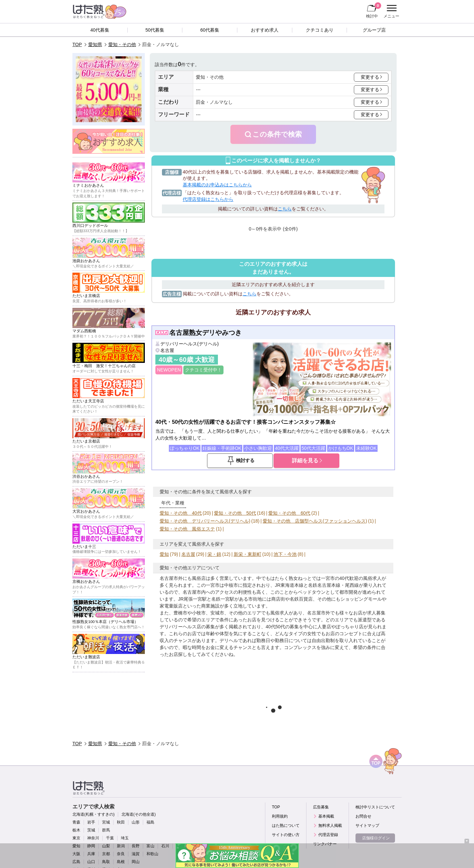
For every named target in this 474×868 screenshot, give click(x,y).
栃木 (76, 830)
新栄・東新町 (248, 554)
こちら (285, 209)
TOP (77, 44)
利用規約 (280, 816)
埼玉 (125, 838)
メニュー (391, 12)
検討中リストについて (375, 807)
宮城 (106, 822)
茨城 (91, 830)
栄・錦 (214, 554)
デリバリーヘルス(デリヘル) (189, 344)
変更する (370, 77)
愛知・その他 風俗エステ (187, 529)
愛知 (164, 554)
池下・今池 (285, 554)
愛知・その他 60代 (289, 513)
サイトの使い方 (286, 835)
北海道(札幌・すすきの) (93, 814)
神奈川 (93, 838)
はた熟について (286, 826)
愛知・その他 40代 (181, 513)
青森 (76, 822)
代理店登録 (328, 835)
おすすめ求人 (265, 30)
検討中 (374, 10)
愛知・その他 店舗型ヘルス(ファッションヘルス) (315, 521)
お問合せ (363, 816)
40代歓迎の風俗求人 (360, 578)
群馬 (106, 830)
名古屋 (167, 350)
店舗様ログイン (376, 838)
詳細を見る (305, 460)
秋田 (121, 822)
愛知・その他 (122, 44)
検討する (245, 460)
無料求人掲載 (330, 826)
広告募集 (321, 807)
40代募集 (100, 30)
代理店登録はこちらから (208, 199)
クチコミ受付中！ (203, 370)
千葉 (110, 838)
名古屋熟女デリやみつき (205, 333)
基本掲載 (326, 816)
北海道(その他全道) (139, 814)
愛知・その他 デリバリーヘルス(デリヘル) (205, 521)
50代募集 (155, 30)
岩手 (91, 822)
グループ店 (374, 30)
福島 (150, 822)
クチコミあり (320, 30)
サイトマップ (367, 826)
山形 (136, 822)
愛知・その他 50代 (235, 513)
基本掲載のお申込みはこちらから (217, 185)
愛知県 (95, 44)
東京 (76, 838)
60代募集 (210, 30)
